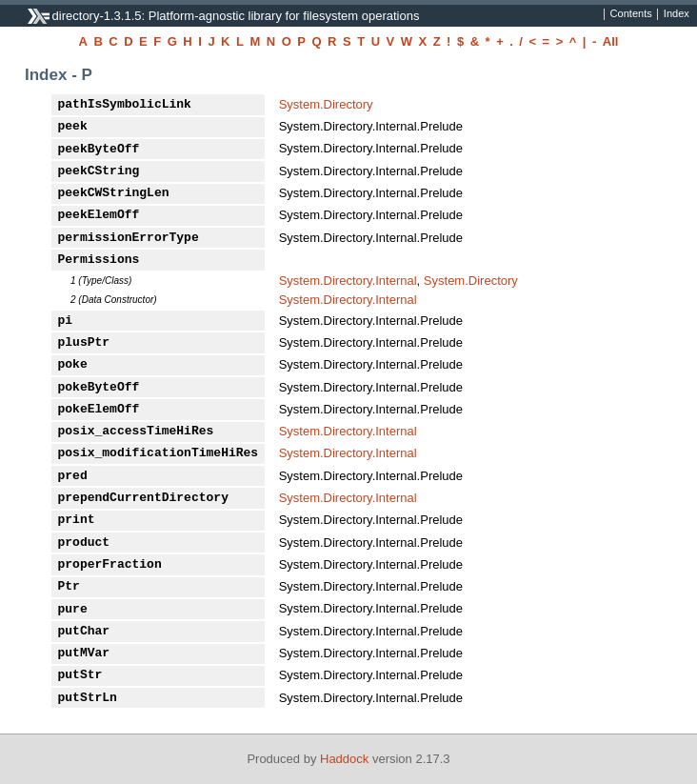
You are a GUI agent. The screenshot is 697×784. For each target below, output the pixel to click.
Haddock (344, 759)
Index (677, 14)
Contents (631, 14)
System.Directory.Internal (348, 281)
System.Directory (326, 104)
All (611, 41)
